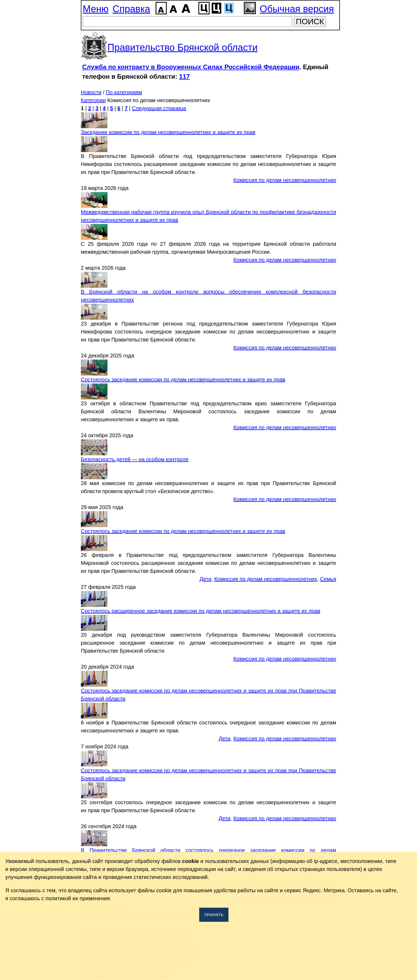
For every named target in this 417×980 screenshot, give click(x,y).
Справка (131, 9)
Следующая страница (159, 108)
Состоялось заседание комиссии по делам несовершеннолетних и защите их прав (183, 380)
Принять (214, 915)
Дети (205, 579)
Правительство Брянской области (183, 47)
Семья (328, 579)
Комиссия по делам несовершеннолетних (285, 180)
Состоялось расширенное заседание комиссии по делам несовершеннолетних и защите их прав (201, 611)
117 (185, 76)
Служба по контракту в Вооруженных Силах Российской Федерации (191, 67)
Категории (93, 100)
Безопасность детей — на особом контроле (135, 459)
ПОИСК (310, 21)
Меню (96, 9)
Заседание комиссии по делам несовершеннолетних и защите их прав (168, 132)
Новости (91, 92)
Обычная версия (297, 9)
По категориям (124, 92)
